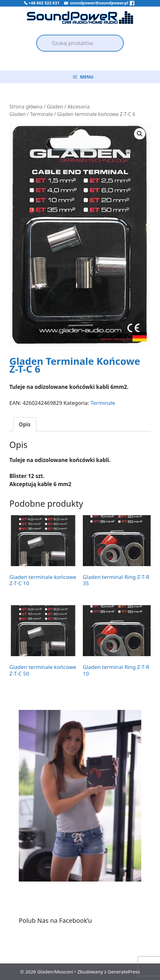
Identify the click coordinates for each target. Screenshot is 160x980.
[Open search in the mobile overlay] (80, 43)
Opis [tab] (25, 424)
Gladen (55, 107)
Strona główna (26, 107)
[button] (140, 134)
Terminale (41, 114)
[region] (80, 804)
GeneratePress (124, 972)
